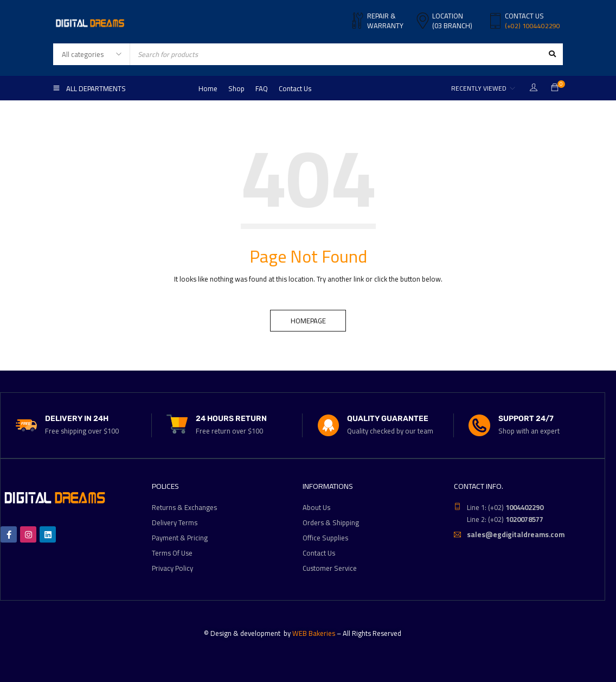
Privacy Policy (172, 568)
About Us (316, 507)
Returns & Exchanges (184, 507)
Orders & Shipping (331, 522)
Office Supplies (325, 538)
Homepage (308, 321)
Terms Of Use (172, 553)
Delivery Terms (175, 522)
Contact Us (319, 553)
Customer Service (330, 568)
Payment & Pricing (180, 538)
